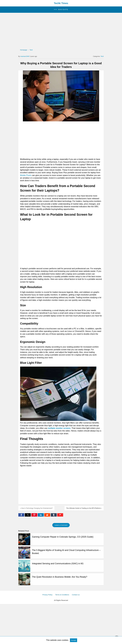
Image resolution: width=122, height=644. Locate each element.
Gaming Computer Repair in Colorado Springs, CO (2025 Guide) (63, 537)
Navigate (63, 10)
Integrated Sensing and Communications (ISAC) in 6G (58, 564)
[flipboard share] (60, 516)
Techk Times (61, 3)
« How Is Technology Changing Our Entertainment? (36, 508)
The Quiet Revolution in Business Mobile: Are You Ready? (60, 577)
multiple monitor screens (59, 428)
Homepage (24, 50)
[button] (61, 10)
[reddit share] (47, 516)
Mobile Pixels (26, 175)
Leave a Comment (61, 525)
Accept (74, 640)
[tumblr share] (54, 516)
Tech (31, 50)
